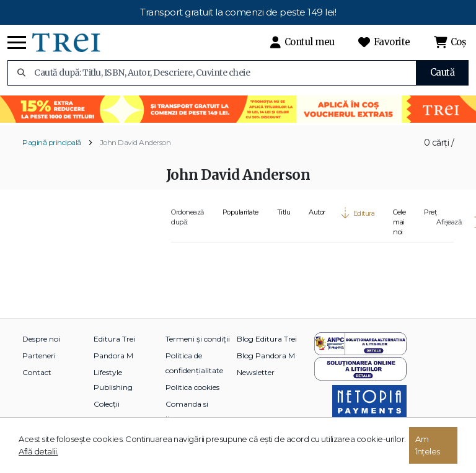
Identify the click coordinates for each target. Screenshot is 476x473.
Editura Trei (114, 339)
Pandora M (113, 356)
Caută (443, 72)
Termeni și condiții (198, 339)
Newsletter (256, 372)
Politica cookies (192, 387)
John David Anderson (135, 142)
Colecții (107, 404)
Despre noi (41, 339)
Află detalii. (38, 451)
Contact (37, 372)
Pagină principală (52, 142)
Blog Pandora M (266, 356)
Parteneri (39, 356)
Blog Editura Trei (267, 339)
